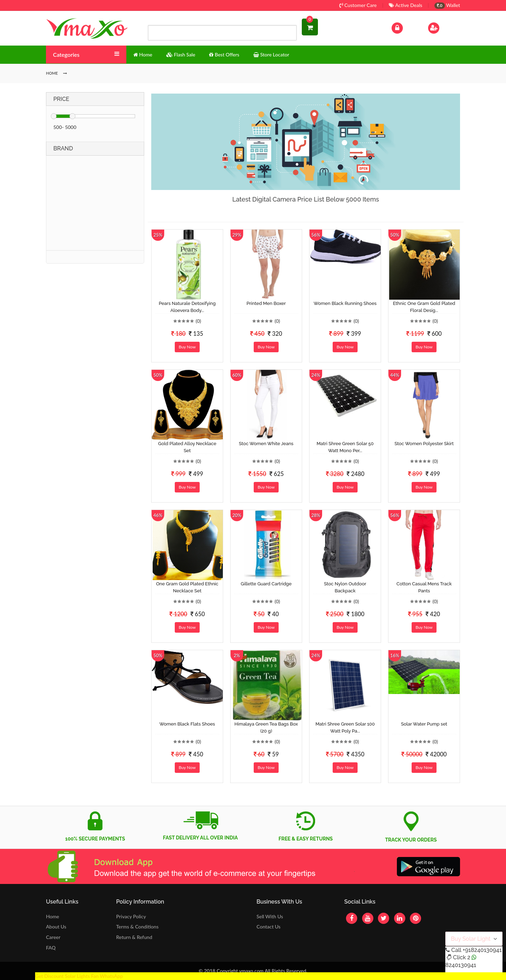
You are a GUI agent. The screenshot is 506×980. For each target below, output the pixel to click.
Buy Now (187, 347)
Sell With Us (270, 916)
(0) (198, 321)
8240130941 (461, 965)
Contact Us (268, 927)
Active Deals (405, 5)
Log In (405, 27)
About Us (56, 927)
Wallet (447, 5)
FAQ (51, 948)
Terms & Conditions (137, 927)
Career (53, 937)
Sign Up (443, 27)
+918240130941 (482, 950)
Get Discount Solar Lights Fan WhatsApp (79, 976)
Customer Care (358, 5)
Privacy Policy (131, 916)
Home (52, 916)
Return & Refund (134, 937)
